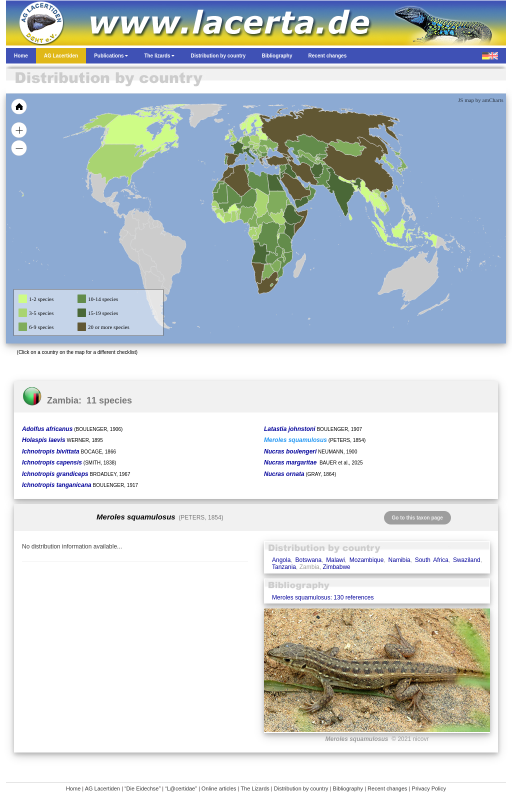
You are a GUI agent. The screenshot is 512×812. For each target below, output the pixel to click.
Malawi (335, 560)
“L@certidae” (181, 788)
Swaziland (467, 560)
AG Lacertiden (102, 788)
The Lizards (255, 788)
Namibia (399, 560)
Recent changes (387, 788)
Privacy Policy (429, 788)
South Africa (432, 560)
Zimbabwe (336, 567)
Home (73, 788)
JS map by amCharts (481, 100)
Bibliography (348, 788)
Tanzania (284, 567)
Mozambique (367, 560)
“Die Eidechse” (142, 788)
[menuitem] (307, 187)
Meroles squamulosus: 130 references (323, 597)
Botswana (308, 560)
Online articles (219, 788)
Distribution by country (301, 788)
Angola (281, 560)
